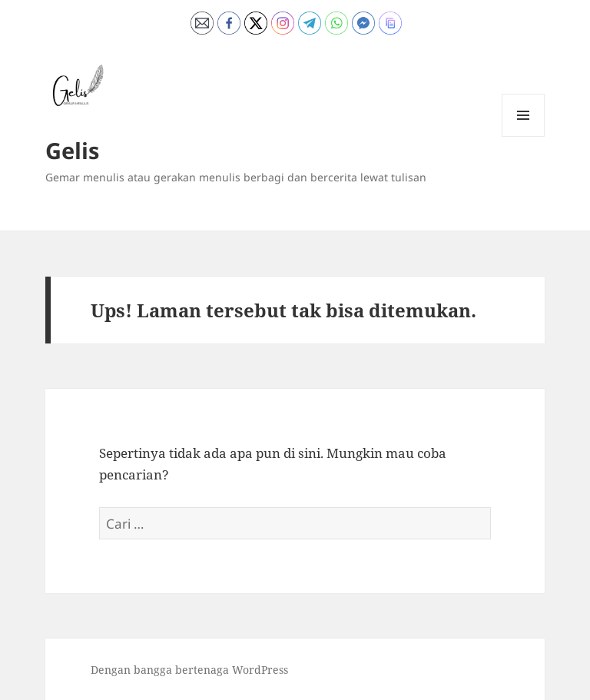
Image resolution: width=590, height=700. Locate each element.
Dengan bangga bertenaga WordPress (189, 670)
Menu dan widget (524, 136)
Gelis (72, 150)
